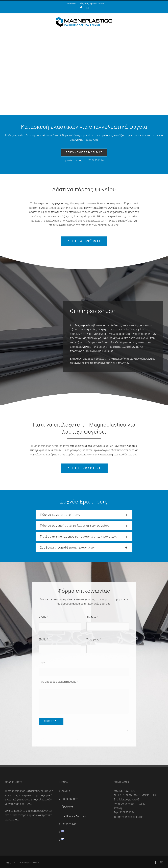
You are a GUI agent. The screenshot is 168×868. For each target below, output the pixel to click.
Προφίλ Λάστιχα (76, 816)
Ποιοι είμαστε (70, 799)
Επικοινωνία (69, 824)
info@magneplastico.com (91, 3)
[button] (84, 515)
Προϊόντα (67, 807)
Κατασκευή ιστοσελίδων (29, 863)
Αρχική (66, 791)
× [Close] (127, 730)
